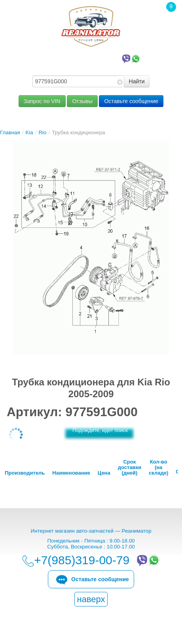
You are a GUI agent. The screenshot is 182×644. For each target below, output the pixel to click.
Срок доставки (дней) (130, 468)
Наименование (71, 473)
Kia (29, 132)
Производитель (25, 473)
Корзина (167, 23)
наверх (91, 599)
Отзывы (82, 101)
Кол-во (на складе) (158, 468)
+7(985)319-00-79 (93, 58)
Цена (104, 473)
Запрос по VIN (42, 101)
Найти (137, 81)
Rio (42, 132)
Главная (10, 132)
